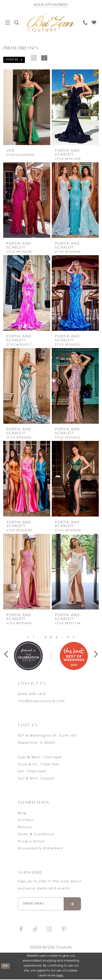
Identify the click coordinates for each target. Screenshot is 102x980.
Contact (26, 820)
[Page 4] (45, 637)
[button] (14, 60)
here (60, 976)
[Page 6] (57, 637)
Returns (25, 827)
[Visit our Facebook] (21, 930)
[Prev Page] (27, 637)
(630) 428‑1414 (32, 694)
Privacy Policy (31, 842)
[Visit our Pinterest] (64, 930)
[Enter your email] (51, 904)
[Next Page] (75, 637)
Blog (22, 813)
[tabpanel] (28, 656)
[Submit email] (75, 904)
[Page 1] (33, 637)
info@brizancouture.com (41, 701)
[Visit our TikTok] (35, 930)
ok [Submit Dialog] (6, 967)
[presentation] (27, 107)
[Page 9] (69, 637)
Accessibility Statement (41, 849)
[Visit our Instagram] (49, 930)
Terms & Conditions (36, 834)
